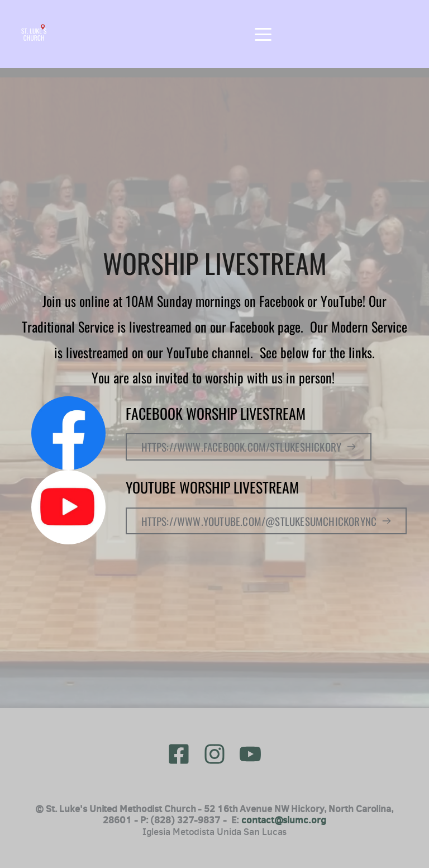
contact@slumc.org (283, 820)
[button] (263, 34)
